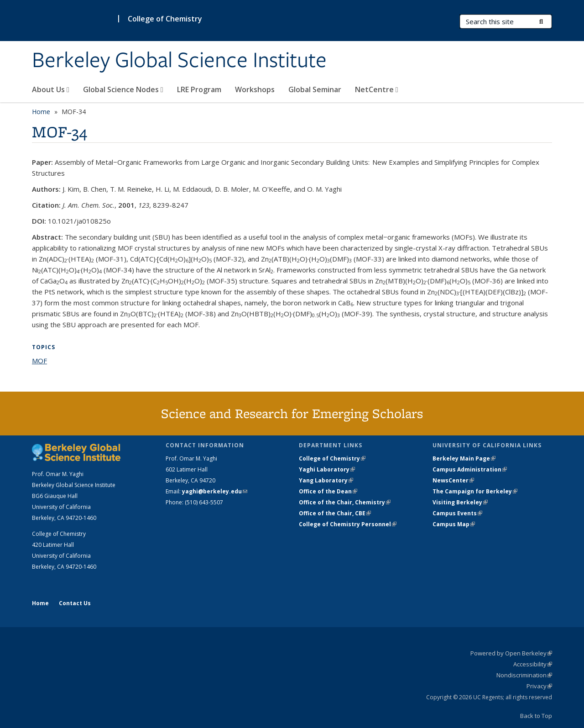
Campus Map (454, 524)
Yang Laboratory (326, 480)
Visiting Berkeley (460, 502)
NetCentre (377, 89)
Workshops (255, 89)
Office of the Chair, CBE (335, 513)
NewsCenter (453, 480)
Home (41, 112)
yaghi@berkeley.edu (215, 491)
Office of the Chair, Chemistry (345, 502)
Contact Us (75, 603)
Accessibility (533, 664)
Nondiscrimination (524, 675)
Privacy (539, 686)
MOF (39, 361)
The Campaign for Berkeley (475, 491)
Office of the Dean (328, 491)
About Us (51, 89)
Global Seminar (315, 89)
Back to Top (536, 716)
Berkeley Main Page (464, 458)
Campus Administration (470, 469)
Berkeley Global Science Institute (179, 61)
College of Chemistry (165, 19)
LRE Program (199, 89)
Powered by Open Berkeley (511, 653)
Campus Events (457, 513)
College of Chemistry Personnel (348, 524)
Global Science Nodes (123, 89)
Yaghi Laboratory (327, 469)
